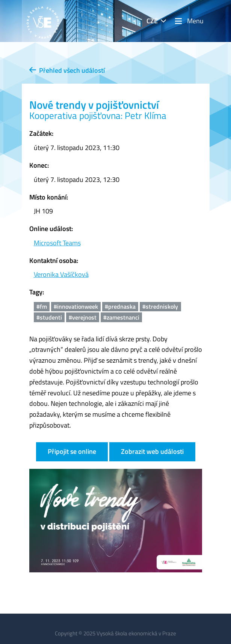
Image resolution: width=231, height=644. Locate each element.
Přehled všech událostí (67, 70)
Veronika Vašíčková (61, 274)
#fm (42, 306)
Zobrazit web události (152, 451)
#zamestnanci (121, 317)
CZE (152, 21)
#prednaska (120, 306)
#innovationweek (76, 306)
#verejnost (83, 317)
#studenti (49, 317)
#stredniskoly (160, 306)
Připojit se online (72, 451)
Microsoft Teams (57, 243)
